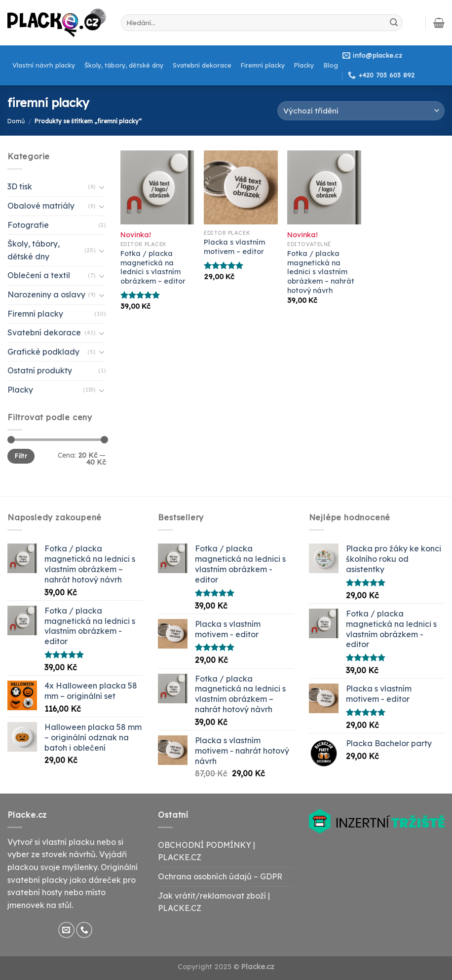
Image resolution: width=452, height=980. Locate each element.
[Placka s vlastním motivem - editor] (241, 187)
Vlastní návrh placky (44, 65)
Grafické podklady (43, 352)
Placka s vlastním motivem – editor (234, 247)
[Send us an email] (66, 930)
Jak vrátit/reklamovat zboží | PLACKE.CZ (214, 902)
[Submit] (394, 23)
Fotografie (28, 225)
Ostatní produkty (40, 370)
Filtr (21, 456)
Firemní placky (263, 65)
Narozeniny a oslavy (46, 294)
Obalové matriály (41, 206)
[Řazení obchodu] (361, 111)
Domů (16, 121)
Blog (331, 65)
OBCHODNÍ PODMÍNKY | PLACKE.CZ (207, 851)
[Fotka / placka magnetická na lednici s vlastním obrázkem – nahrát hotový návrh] (324, 187)
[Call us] (84, 930)
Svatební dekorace (202, 65)
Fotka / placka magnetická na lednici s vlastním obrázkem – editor (153, 267)
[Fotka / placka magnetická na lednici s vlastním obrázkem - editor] (157, 187)
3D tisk (20, 186)
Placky (304, 65)
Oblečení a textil (39, 275)
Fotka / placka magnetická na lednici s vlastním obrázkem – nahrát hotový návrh (321, 272)
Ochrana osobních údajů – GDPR (220, 876)
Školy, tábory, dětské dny (124, 65)
